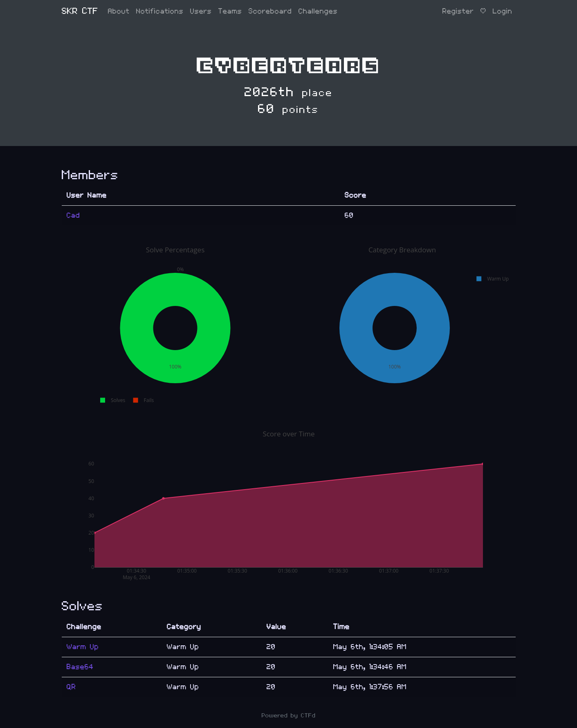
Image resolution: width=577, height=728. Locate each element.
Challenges (318, 11)
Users (201, 11)
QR (71, 687)
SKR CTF (80, 11)
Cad (73, 215)
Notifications (160, 11)
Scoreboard (270, 11)
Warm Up (83, 647)
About (119, 11)
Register (458, 11)
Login (503, 11)
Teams (230, 11)
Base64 (80, 667)
